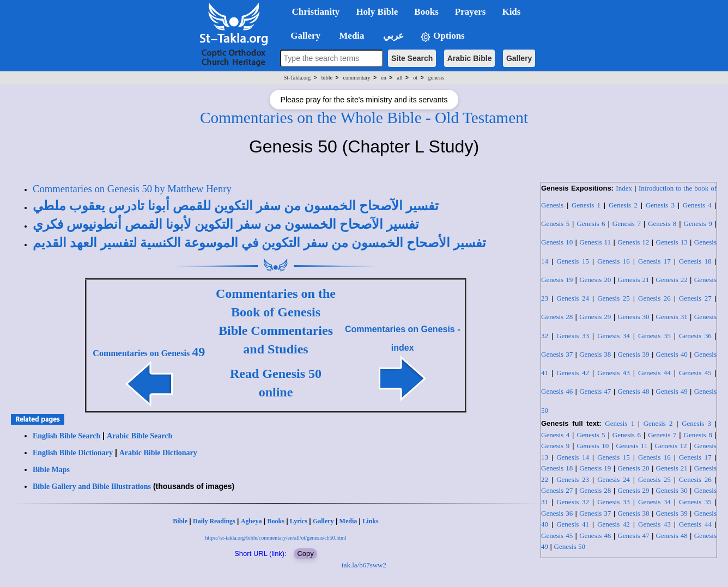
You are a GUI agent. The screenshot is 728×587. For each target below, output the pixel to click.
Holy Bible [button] (377, 12)
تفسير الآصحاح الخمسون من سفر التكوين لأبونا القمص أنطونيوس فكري (226, 224)
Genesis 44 (654, 373)
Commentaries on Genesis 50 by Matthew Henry (132, 189)
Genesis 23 (573, 479)
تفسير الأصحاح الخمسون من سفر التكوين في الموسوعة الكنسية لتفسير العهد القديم (259, 243)
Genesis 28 (557, 317)
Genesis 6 (591, 224)
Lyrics (299, 521)
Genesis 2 (623, 205)
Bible (180, 521)
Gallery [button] (302, 36)
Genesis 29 (595, 317)
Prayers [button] (471, 12)
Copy (305, 554)
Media (348, 521)
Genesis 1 (586, 205)
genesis (436, 78)
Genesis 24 (573, 298)
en (383, 78)
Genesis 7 (627, 224)
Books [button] (426, 12)
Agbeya (251, 521)
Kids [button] (511, 12)
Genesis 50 (570, 546)
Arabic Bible (470, 58)
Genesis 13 (672, 242)
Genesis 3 (660, 205)
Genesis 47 (595, 391)
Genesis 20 (595, 280)
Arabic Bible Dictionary (158, 453)
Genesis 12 (633, 242)
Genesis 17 (654, 261)
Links (370, 521)
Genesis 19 (557, 280)
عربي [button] (392, 36)
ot (415, 78)
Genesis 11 (595, 242)
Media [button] (351, 36)
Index (624, 188)
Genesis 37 (557, 354)
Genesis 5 (555, 224)
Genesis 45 (695, 373)
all (400, 78)
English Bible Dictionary (73, 453)
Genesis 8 (662, 224)
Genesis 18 (695, 261)
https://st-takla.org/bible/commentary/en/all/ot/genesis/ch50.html (275, 538)
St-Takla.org (297, 78)
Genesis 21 (633, 280)
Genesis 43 (614, 373)
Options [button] (442, 36)
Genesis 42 (573, 373)
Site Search (412, 58)
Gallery (519, 58)
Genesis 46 (557, 391)
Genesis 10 (557, 242)
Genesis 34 (614, 336)
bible (327, 78)
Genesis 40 (672, 354)
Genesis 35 (654, 336)
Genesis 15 (573, 261)
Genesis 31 (672, 317)
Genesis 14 (573, 457)
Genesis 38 (595, 354)
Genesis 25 (614, 298)
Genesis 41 (573, 524)
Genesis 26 (654, 298)
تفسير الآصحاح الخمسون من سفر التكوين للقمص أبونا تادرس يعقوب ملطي (236, 206)
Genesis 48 (633, 391)
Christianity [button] (316, 12)
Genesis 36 (695, 336)
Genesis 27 (695, 298)
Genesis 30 (633, 317)
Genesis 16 (614, 261)
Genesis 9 (698, 224)
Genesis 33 (573, 336)
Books (275, 521)
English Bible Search (66, 436)
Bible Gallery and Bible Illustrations (92, 487)
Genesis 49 (672, 391)
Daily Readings (214, 521)
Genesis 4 (697, 205)
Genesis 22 (672, 280)
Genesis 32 (573, 502)
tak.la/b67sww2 (364, 565)
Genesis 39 (633, 354)
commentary (357, 78)
